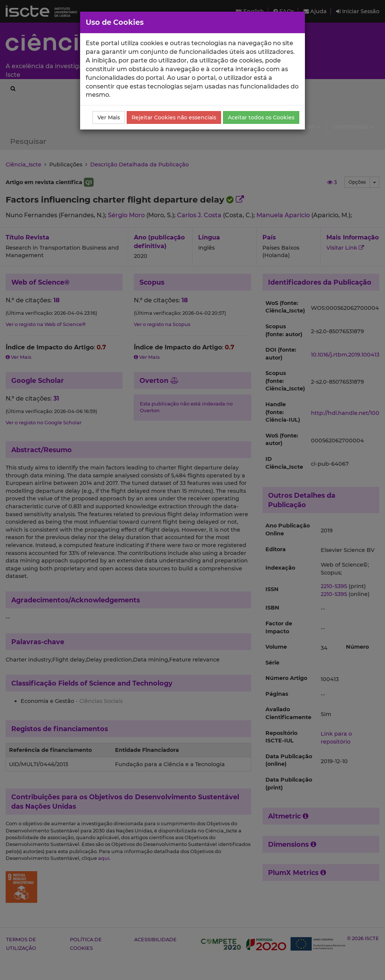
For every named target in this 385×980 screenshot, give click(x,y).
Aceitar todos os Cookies (261, 117)
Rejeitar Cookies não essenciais (174, 117)
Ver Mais (109, 117)
